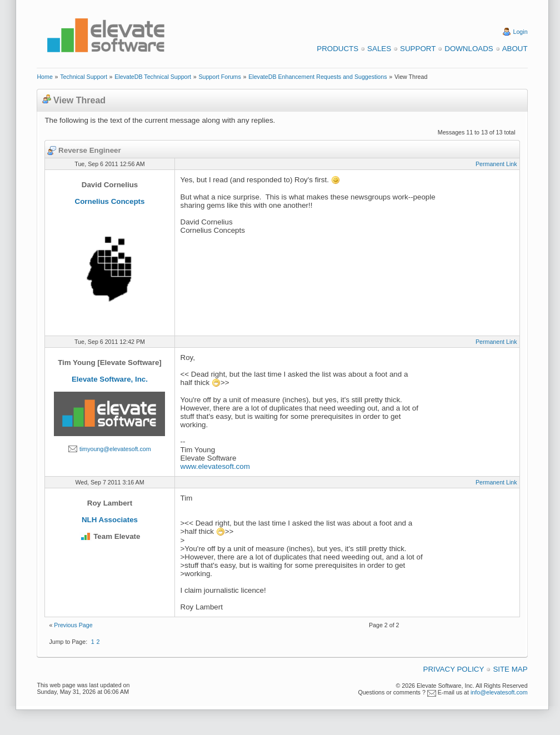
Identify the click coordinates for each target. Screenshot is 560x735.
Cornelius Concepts (110, 201)
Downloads (469, 49)
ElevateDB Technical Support (153, 77)
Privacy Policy (454, 669)
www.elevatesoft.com (215, 466)
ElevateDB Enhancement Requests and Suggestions (317, 77)
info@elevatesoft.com (499, 692)
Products (337, 49)
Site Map (510, 669)
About (515, 49)
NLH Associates (110, 520)
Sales (379, 49)
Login (521, 32)
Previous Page (73, 625)
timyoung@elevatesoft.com (115, 449)
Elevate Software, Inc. (110, 379)
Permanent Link (496, 164)
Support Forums (219, 77)
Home (44, 77)
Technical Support (84, 77)
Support (418, 49)
